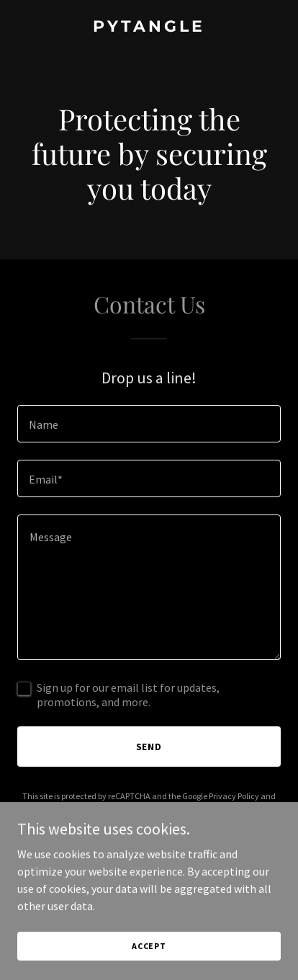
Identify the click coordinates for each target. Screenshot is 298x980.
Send (149, 747)
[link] (149, 27)
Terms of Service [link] (137, 809)
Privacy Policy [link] (234, 796)
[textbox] (149, 424)
